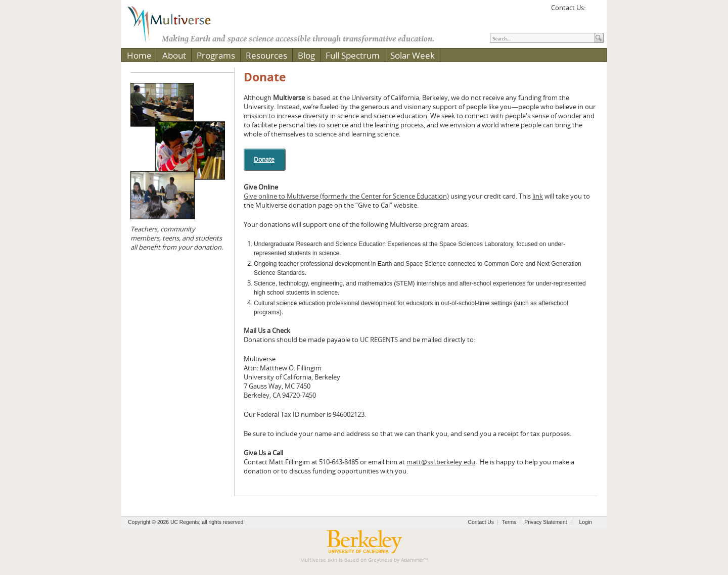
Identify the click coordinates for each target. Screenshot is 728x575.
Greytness (380, 560)
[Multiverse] (176, 23)
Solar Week (413, 55)
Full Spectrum (353, 55)
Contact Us (481, 522)
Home (139, 55)
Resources (266, 55)
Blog (306, 55)
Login (586, 522)
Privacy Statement (545, 522)
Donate (265, 77)
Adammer (413, 560)
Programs (216, 55)
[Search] (542, 38)
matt (441, 462)
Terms (509, 522)
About (174, 55)
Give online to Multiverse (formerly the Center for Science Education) (346, 196)
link (538, 196)
